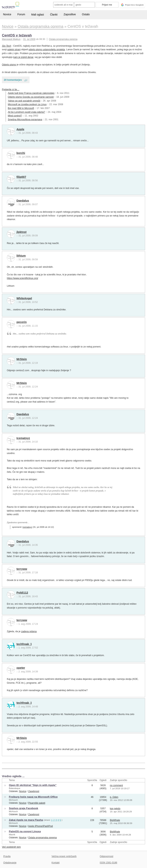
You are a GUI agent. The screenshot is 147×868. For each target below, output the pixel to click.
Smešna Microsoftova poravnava (25, 120)
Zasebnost (34, 791)
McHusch (13, 800)
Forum (21, 14)
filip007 (21, 177)
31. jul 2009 (29, 39)
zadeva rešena (29, 631)
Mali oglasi (38, 15)
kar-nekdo (115, 809)
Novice (7, 14)
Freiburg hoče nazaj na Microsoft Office (33, 797)
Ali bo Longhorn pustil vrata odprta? (26, 112)
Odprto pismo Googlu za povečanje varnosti (31, 97)
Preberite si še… (11, 89)
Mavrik (12, 835)
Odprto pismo (9, 65)
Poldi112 (22, 593)
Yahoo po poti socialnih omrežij (24, 101)
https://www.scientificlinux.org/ (23, 278)
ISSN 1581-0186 (108, 863)
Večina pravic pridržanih (64, 856)
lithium (21, 256)
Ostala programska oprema (63, 39)
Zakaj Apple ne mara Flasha (26, 820)
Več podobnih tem (11, 847)
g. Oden (114, 797)
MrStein (22, 359)
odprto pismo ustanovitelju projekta (47, 50)
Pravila (7, 856)
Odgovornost (107, 856)
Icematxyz (23, 438)
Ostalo (86, 14)
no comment (116, 785)
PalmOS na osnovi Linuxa (25, 831)
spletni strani (14, 50)
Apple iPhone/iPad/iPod (40, 826)
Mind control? (15, 116)
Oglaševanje (10, 863)
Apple (20, 129)
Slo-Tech (7, 46)
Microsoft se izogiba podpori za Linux (27, 104)
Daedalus (23, 201)
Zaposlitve (70, 14)
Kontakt (56, 863)
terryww (22, 569)
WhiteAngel (24, 298)
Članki (54, 15)
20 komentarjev (13, 80)
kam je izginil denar (23, 57)
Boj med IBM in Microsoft (21, 108)
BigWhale (115, 820)
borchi (21, 153)
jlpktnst (22, 232)
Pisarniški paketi (37, 803)
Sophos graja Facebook (24, 808)
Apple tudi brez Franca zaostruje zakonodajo (31, 93)
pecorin (22, 322)
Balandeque (15, 788)
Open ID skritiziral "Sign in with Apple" (33, 785)
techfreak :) (24, 644)
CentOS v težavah (17, 35)
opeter (21, 668)
